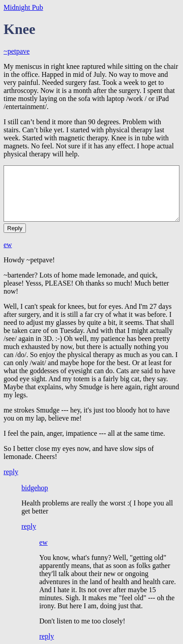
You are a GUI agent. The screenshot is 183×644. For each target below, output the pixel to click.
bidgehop (35, 488)
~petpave (17, 51)
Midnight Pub (23, 7)
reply (11, 472)
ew (8, 245)
